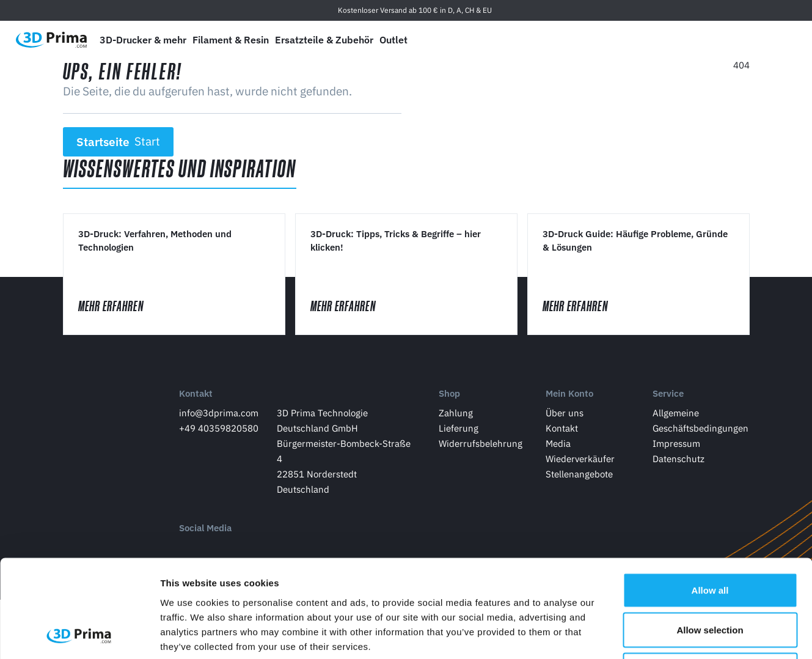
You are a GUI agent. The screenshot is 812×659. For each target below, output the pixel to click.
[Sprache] (694, 40)
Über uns (565, 413)
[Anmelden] (752, 40)
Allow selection (710, 539)
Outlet (393, 40)
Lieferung (459, 428)
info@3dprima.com (219, 413)
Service (668, 393)
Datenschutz (678, 459)
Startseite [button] (118, 142)
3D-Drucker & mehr (143, 40)
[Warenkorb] (780, 40)
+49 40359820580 (219, 428)
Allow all (710, 499)
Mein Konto (569, 393)
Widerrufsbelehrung (481, 444)
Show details (641, 635)
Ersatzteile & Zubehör (324, 40)
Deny (710, 579)
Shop (449, 393)
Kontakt (196, 393)
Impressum (676, 444)
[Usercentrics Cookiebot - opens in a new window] (79, 635)
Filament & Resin (231, 40)
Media (558, 444)
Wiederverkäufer (580, 459)
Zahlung (456, 413)
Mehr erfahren (122, 306)
